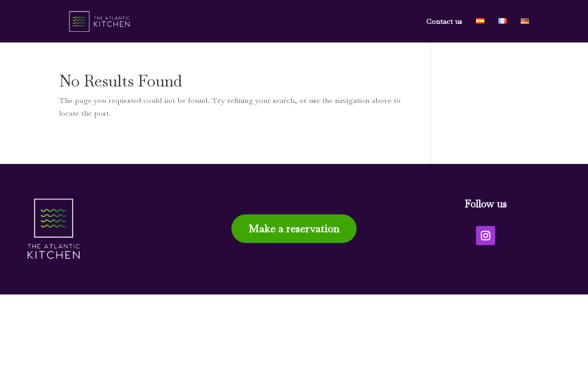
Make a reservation (294, 229)
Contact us (444, 22)
